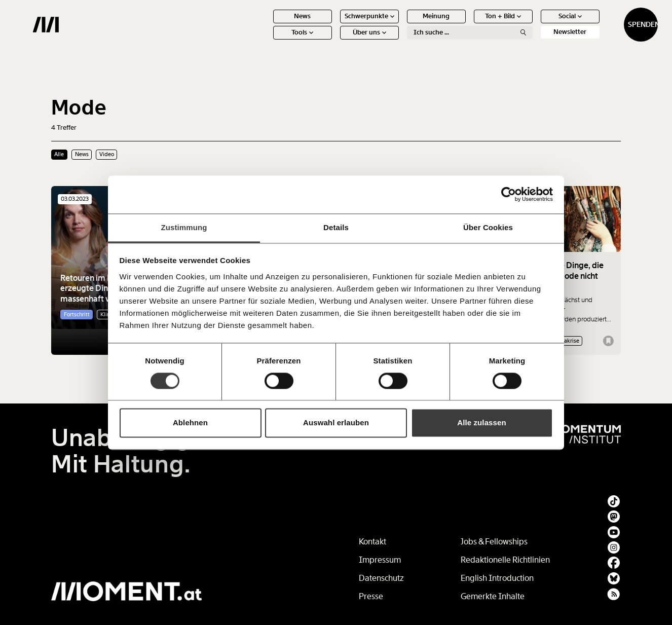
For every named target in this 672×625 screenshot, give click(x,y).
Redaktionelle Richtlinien (505, 560)
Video (107, 154)
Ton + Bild (466, 24)
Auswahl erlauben (336, 423)
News (266, 24)
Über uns (332, 40)
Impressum (380, 560)
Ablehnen (190, 423)
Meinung (400, 24)
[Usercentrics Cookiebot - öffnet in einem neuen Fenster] (509, 194)
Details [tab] (336, 227)
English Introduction (497, 578)
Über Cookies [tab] (488, 227)
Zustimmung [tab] (184, 227)
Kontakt (372, 542)
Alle (59, 154)
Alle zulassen (481, 423)
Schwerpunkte (332, 24)
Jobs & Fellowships (494, 542)
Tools (266, 40)
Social (533, 24)
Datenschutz (381, 578)
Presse (371, 596)
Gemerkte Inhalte (493, 596)
